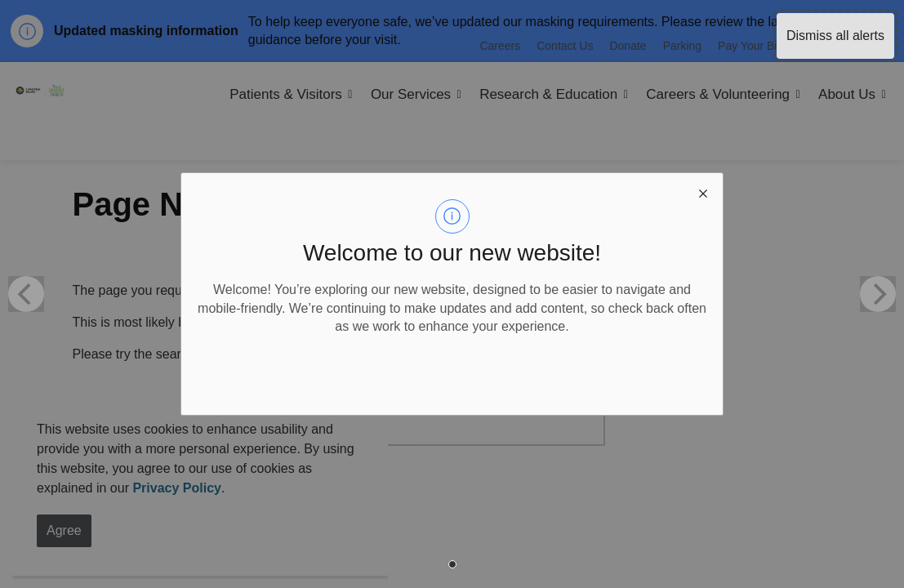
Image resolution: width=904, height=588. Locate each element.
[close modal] (703, 193)
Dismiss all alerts (835, 36)
